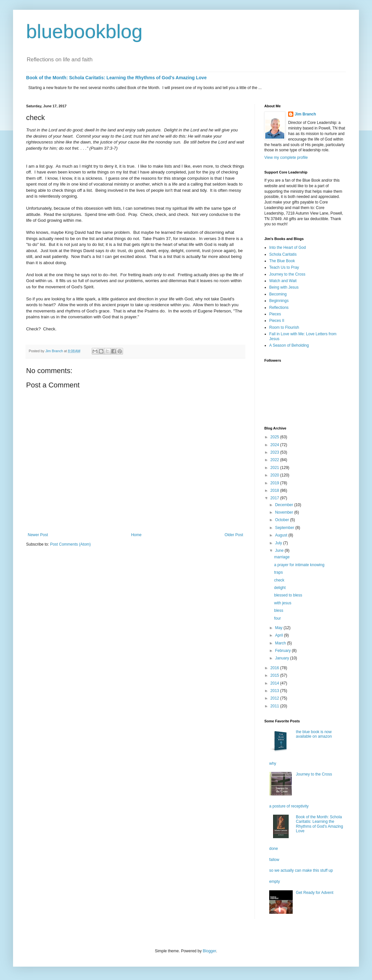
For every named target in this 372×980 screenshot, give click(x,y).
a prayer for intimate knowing (299, 565)
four (278, 618)
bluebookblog (84, 31)
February (283, 651)
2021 (275, 468)
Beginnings (279, 301)
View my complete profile (286, 158)
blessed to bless (288, 595)
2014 (275, 683)
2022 (275, 460)
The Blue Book (282, 261)
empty (275, 882)
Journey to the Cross (287, 274)
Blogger (209, 951)
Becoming (278, 294)
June (280, 550)
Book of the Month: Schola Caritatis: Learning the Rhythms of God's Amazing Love (116, 78)
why (273, 763)
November (285, 512)
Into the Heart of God (287, 248)
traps (279, 572)
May (279, 628)
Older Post (234, 535)
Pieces (275, 314)
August (282, 535)
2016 (275, 668)
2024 (275, 445)
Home (136, 535)
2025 (275, 437)
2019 (275, 483)
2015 (275, 675)
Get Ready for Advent (315, 893)
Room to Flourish (284, 327)
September (285, 528)
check (279, 580)
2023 (275, 452)
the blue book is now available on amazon (314, 734)
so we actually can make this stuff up (301, 870)
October (283, 520)
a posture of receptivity (289, 806)
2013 (275, 691)
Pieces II (277, 321)
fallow (274, 860)
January (283, 658)
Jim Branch (305, 114)
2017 (275, 498)
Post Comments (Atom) (70, 544)
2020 (275, 475)
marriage (282, 557)
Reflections (279, 308)
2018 (275, 490)
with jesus (283, 603)
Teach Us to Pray (284, 267)
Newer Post (38, 535)
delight (280, 588)
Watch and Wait (283, 281)
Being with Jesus (284, 287)
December (285, 505)
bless (279, 611)
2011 (275, 706)
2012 (275, 698)
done (274, 849)
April (279, 635)
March (281, 643)
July (279, 543)
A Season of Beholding (289, 345)
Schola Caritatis (283, 254)
